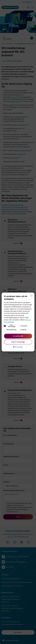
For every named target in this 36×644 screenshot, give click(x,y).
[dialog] (18, 322)
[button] (18, 347)
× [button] (31, 295)
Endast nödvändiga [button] (18, 342)
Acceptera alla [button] (18, 336)
